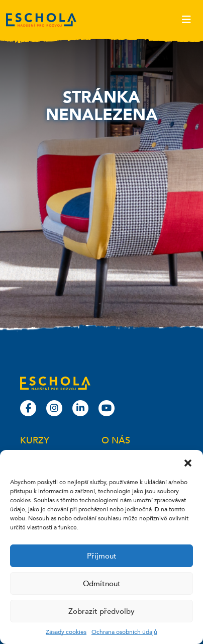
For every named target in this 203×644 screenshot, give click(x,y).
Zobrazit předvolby (101, 611)
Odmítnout (102, 584)
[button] (188, 463)
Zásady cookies (66, 632)
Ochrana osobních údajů (124, 632)
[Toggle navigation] (186, 20)
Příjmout (102, 556)
